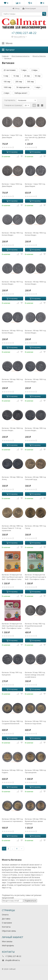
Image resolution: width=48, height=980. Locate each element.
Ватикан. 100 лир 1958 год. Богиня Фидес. (36, 283)
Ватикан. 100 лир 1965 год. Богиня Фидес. (36, 429)
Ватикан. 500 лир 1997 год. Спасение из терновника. (12, 820)
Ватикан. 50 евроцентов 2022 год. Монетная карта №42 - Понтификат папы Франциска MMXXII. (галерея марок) (35, 577)
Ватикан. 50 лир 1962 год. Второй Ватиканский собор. (35, 626)
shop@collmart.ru (13, 960)
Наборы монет (21, 93)
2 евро (6, 93)
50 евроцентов (23, 87)
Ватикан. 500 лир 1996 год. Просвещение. (36, 771)
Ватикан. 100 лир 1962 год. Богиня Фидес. (12, 380)
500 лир (30, 82)
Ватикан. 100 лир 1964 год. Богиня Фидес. (12, 429)
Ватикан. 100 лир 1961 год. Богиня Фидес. (36, 332)
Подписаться (30, 901)
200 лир (19, 82)
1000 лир (7, 87)
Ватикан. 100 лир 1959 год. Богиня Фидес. (12, 332)
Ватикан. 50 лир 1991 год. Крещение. (12, 674)
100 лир (7, 82)
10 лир (16, 76)
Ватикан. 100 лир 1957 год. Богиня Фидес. (12, 283)
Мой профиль (8, 945)
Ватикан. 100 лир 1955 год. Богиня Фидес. (12, 234)
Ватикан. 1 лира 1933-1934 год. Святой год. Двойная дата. (35, 137)
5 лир (6, 76)
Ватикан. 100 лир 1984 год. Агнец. (12, 478)
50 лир (38, 76)
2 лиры (34, 70)
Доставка (6, 919)
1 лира (24, 70)
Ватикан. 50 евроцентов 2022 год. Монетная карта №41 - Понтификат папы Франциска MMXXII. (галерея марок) (12, 577)
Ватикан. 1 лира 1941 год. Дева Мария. (35, 185)
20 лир (27, 76)
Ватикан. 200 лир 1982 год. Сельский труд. (36, 478)
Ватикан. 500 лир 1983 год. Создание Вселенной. (12, 722)
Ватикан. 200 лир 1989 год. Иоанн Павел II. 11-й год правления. (12, 528)
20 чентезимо (10, 70)
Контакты (6, 927)
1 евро (37, 87)
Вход (16, 8)
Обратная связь (9, 931)
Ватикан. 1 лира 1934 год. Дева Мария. (12, 185)
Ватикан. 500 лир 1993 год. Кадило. (12, 771)
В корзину (12, 152)
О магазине (7, 923)
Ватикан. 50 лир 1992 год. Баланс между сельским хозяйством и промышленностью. (35, 675)
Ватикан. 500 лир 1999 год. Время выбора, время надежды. (36, 821)
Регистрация (29, 8)
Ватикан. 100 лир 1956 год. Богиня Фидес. (36, 234)
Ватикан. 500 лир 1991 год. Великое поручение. (36, 722)
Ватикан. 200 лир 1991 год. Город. (36, 527)
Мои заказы (7, 941)
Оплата (5, 915)
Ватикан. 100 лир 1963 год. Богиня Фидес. (36, 380)
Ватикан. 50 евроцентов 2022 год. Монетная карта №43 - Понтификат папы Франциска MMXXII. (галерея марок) (12, 626)
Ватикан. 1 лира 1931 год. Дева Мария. (12, 136)
